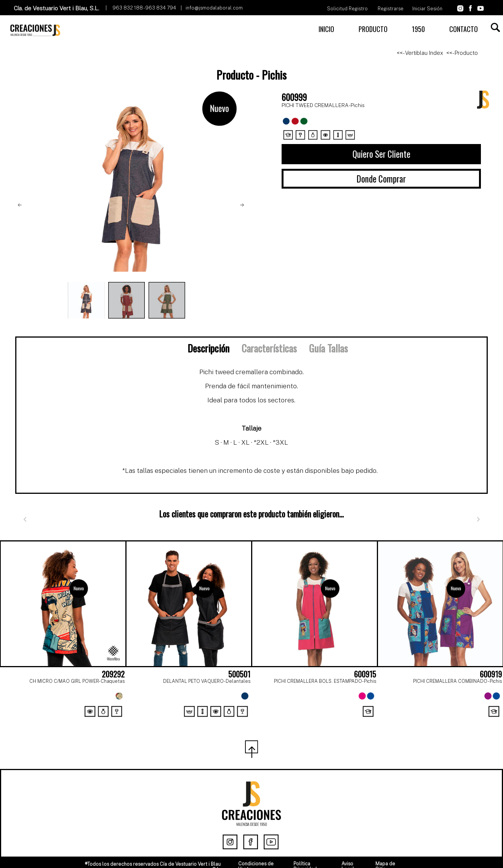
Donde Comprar (381, 179)
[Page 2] (260, 721)
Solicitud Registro (347, 9)
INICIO (326, 29)
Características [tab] (269, 348)
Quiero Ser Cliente (381, 154)
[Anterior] (25, 519)
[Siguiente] (478, 519)
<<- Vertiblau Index (420, 53)
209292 (113, 674)
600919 (491, 674)
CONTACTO (464, 29)
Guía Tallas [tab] (328, 348)
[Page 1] (243, 721)
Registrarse (391, 9)
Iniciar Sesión (427, 9)
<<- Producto (462, 53)
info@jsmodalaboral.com (214, 8)
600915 (365, 674)
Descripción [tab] (208, 348)
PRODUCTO (373, 29)
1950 (418, 29)
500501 (239, 674)
